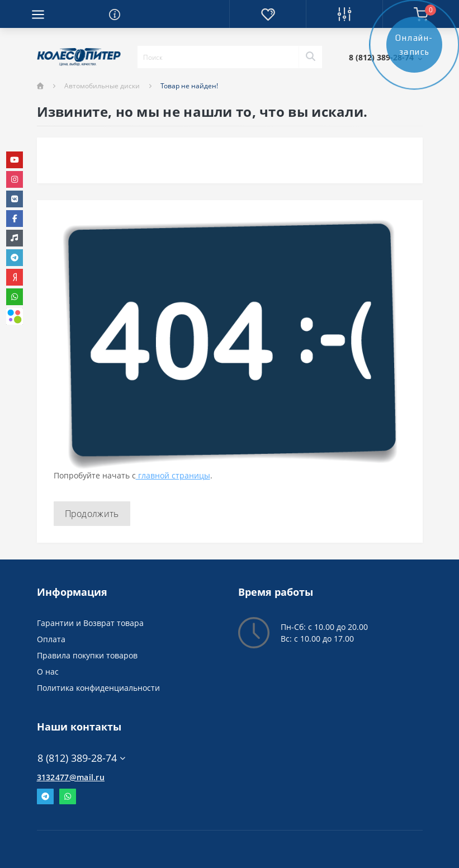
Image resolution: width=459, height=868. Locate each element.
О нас (48, 672)
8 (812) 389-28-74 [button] (81, 758)
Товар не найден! (189, 86)
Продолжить (92, 514)
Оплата (51, 639)
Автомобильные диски (102, 86)
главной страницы (173, 475)
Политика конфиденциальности (98, 688)
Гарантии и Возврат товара (90, 623)
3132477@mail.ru (71, 777)
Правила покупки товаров (87, 655)
